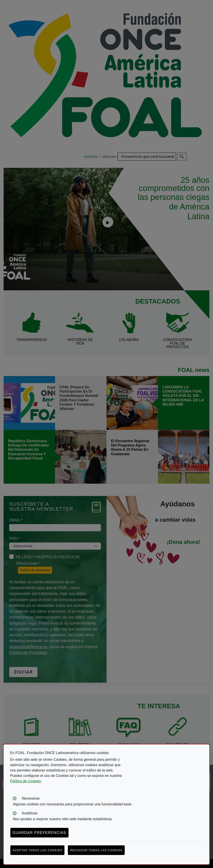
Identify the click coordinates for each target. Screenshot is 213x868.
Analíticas (30, 813)
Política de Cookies (26, 781)
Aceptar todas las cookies (38, 850)
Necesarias (31, 798)
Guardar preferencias (39, 833)
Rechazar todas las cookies (96, 850)
